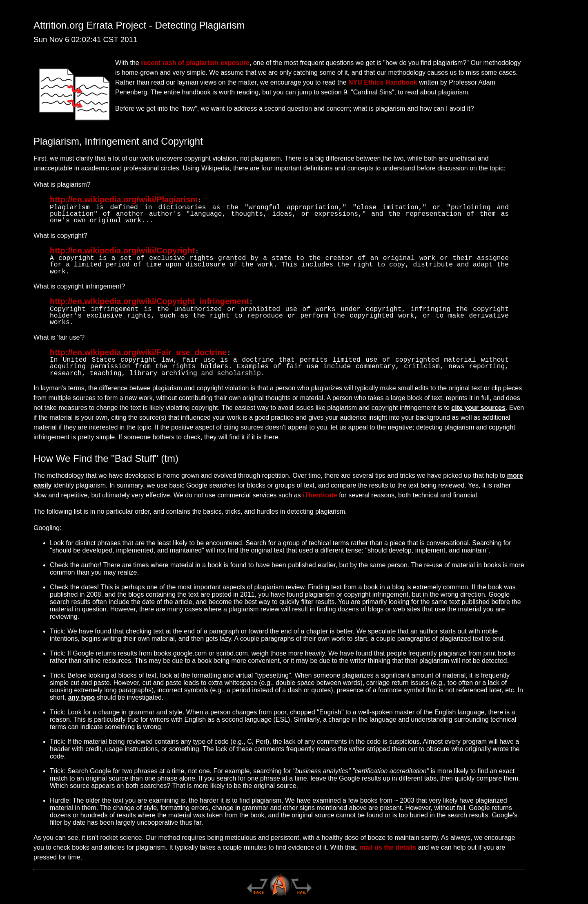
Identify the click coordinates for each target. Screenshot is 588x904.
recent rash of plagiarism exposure (195, 63)
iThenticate (320, 492)
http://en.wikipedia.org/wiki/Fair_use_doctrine (138, 350)
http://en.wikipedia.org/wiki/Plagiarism (124, 199)
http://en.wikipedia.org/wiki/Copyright (122, 250)
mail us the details (388, 844)
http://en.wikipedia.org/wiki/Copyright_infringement (149, 300)
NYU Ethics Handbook (383, 82)
